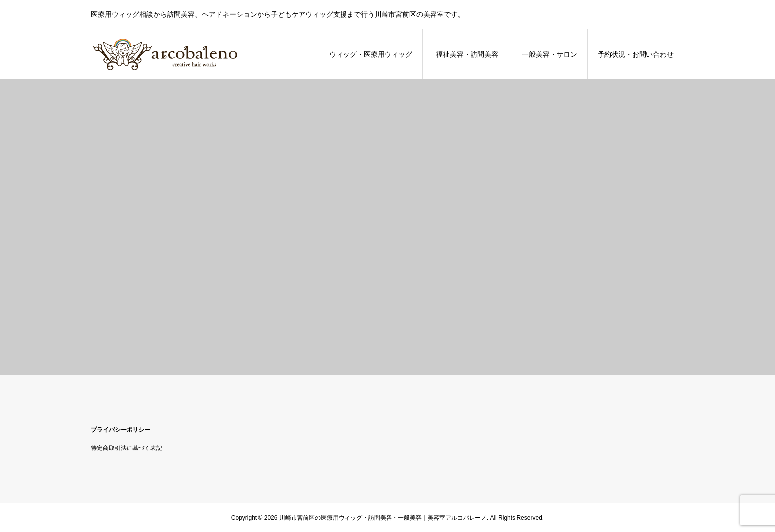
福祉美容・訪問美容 (471, 54)
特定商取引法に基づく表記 (127, 448)
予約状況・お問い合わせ (636, 54)
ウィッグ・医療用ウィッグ (371, 54)
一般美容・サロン (550, 54)
